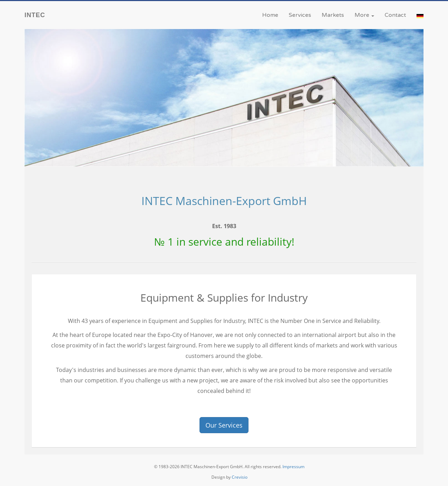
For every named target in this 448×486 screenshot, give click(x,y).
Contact (395, 15)
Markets (333, 15)
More (364, 15)
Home (270, 15)
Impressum (293, 467)
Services (300, 15)
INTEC (35, 15)
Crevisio (240, 477)
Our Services (224, 425)
